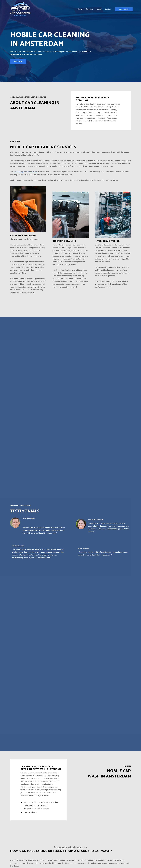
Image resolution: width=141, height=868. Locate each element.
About (100, 9)
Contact (108, 9)
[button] (124, 9)
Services (90, 9)
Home (81, 9)
